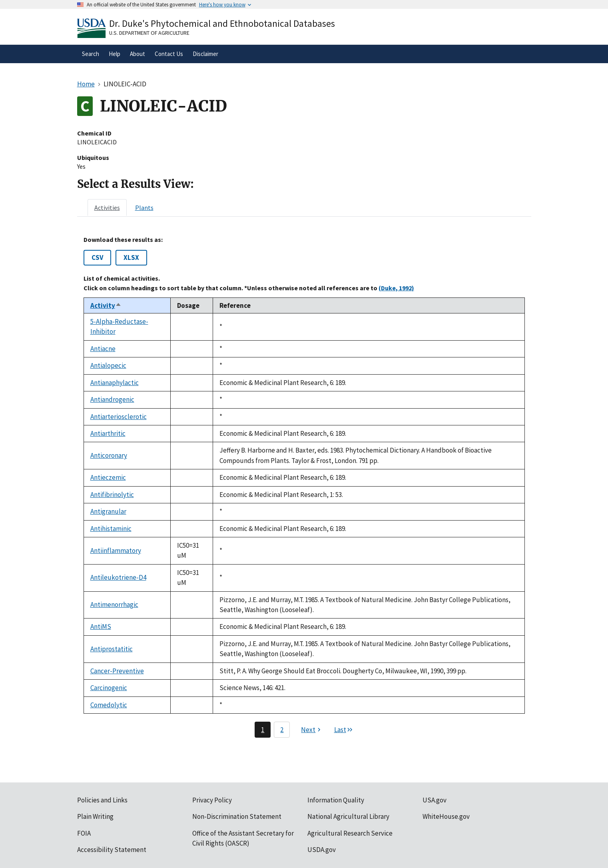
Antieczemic (108, 477)
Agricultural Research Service (350, 833)
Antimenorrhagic (114, 605)
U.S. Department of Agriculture (149, 33)
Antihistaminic (111, 529)
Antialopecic (108, 365)
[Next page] (312, 730)
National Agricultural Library (348, 816)
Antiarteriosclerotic (119, 417)
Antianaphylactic (115, 383)
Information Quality (336, 800)
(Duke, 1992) (396, 288)
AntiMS (101, 627)
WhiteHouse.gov (446, 816)
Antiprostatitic (112, 649)
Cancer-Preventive (117, 671)
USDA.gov (322, 850)
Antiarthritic (108, 433)
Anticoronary (109, 455)
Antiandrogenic (112, 399)
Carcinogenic (109, 688)
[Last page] (344, 730)
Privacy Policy (212, 800)
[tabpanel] (304, 487)
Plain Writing (95, 816)
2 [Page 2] (282, 730)
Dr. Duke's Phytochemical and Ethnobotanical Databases (222, 23)
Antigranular (108, 511)
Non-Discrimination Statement (237, 816)
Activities (107, 208)
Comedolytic (109, 705)
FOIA (84, 833)
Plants (144, 208)
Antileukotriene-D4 (118, 577)
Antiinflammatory (116, 551)
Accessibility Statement (112, 850)
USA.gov (435, 800)
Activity (106, 305)
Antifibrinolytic (112, 495)
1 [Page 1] (263, 730)
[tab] (107, 208)
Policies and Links (102, 800)
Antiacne (103, 349)
